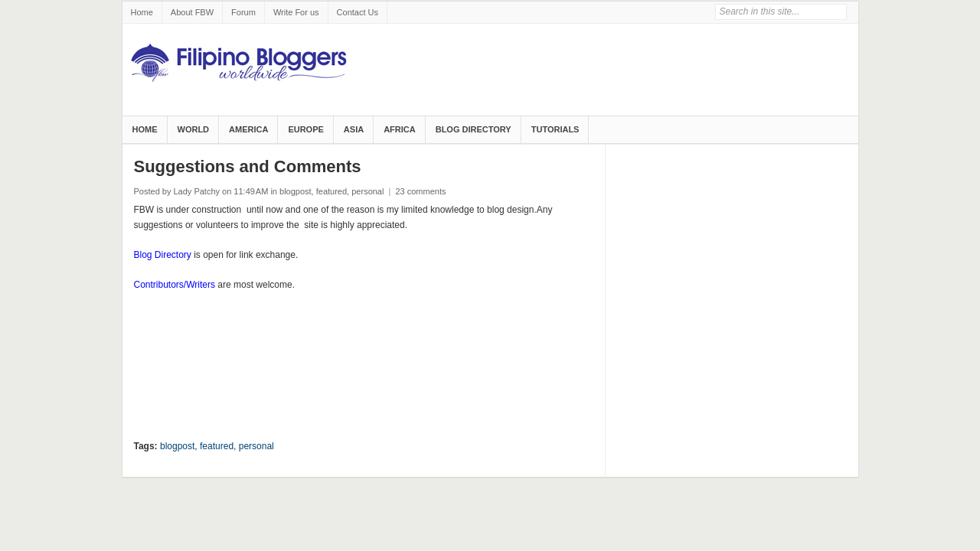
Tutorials (555, 129)
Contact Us (358, 12)
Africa (400, 129)
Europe (305, 129)
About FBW (192, 12)
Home (142, 12)
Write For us (296, 12)
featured (332, 191)
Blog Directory (474, 129)
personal (367, 191)
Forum (243, 12)
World (194, 129)
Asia (354, 129)
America (248, 129)
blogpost (296, 191)
